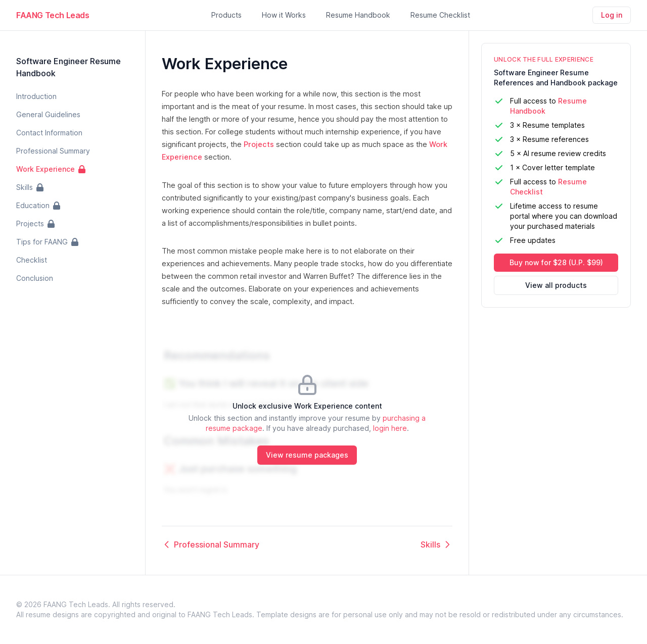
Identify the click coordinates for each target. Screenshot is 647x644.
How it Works (284, 15)
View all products (556, 285)
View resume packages (307, 455)
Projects (259, 144)
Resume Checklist (440, 15)
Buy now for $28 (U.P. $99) (556, 262)
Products (226, 15)
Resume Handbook (358, 15)
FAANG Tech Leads (53, 15)
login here (390, 428)
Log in (612, 15)
